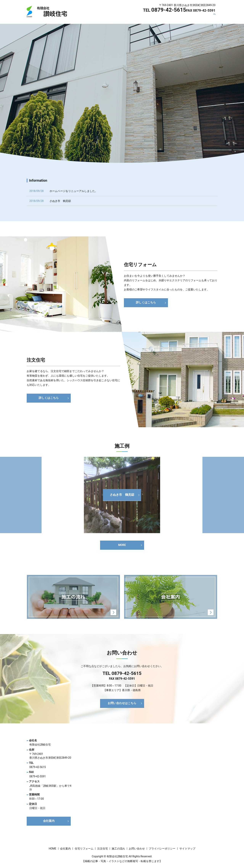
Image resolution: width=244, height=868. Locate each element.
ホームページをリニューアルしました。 (74, 191)
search (216, 18)
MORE (122, 545)
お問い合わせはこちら (122, 705)
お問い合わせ (201, 18)
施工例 (184, 18)
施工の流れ (168, 18)
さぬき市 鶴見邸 (60, 201)
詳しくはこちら (146, 303)
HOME (96, 18)
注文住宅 (150, 18)
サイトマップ (187, 850)
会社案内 (110, 18)
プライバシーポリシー (162, 850)
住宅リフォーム (130, 18)
